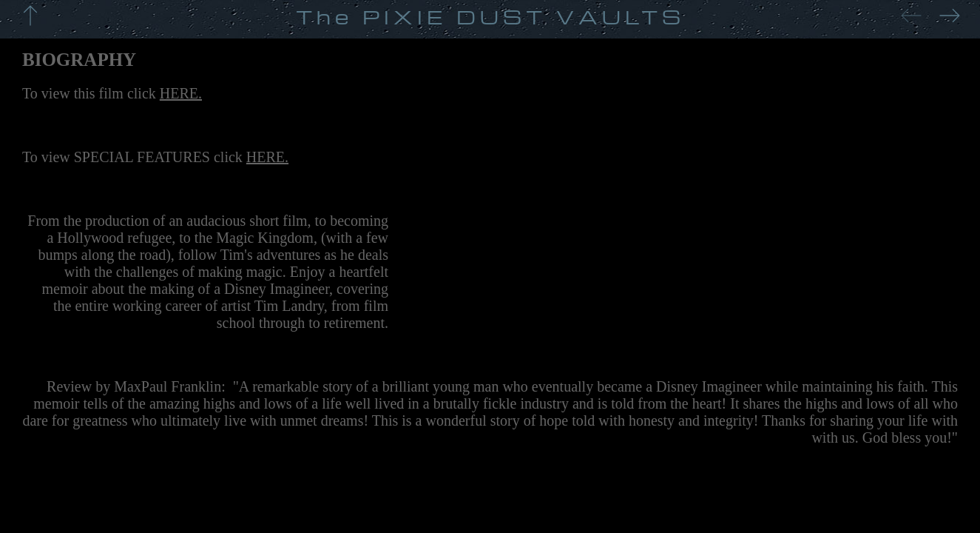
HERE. (181, 93)
